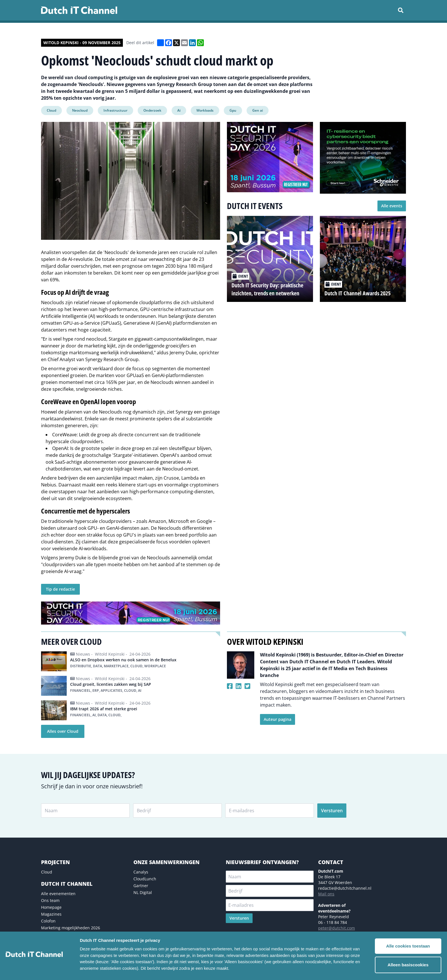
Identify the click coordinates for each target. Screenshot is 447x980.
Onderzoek (152, 110)
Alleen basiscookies (408, 965)
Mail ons (326, 894)
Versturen (332, 811)
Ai (179, 110)
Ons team (50, 900)
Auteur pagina (278, 719)
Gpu (233, 110)
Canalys (141, 872)
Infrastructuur (115, 110)
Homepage (51, 907)
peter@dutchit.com (337, 928)
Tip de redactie (60, 589)
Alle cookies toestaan (408, 946)
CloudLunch (145, 879)
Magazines (51, 914)
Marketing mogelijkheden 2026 (71, 928)
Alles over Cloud (63, 731)
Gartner (141, 886)
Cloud (51, 110)
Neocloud (80, 110)
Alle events (392, 206)
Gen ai (258, 110)
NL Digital (143, 892)
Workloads (205, 110)
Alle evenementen (58, 894)
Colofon (48, 921)
